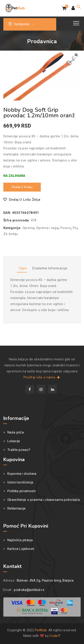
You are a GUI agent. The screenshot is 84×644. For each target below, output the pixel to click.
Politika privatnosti (22, 491)
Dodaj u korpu (22, 187)
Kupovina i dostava (22, 474)
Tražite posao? (19, 450)
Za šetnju (11, 234)
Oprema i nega (47, 228)
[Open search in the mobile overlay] (79, 7)
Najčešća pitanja (20, 540)
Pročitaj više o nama (42, 377)
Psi (75, 228)
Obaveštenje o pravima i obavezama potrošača (44, 500)
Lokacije (14, 441)
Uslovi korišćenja (20, 482)
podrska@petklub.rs (29, 590)
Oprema (28, 228)
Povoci (66, 228)
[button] (76, 55)
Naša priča (16, 432)
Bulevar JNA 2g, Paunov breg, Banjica (45, 580)
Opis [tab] (23, 268)
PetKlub (41, 630)
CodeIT (55, 636)
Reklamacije (16, 508)
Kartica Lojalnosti (21, 549)
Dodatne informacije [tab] (50, 268)
